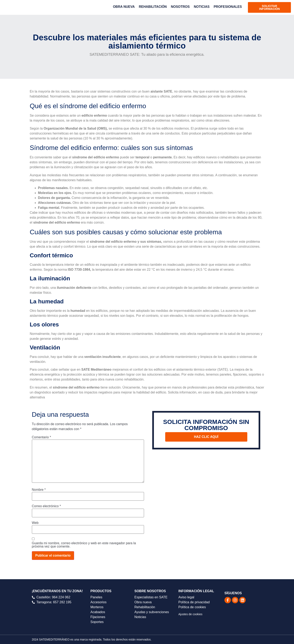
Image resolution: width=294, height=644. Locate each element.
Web (35, 523)
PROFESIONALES (228, 7)
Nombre (39, 490)
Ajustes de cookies (190, 614)
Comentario (41, 437)
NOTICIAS (202, 7)
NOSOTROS (180, 7)
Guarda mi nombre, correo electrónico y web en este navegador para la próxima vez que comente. (84, 545)
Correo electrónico (46, 506)
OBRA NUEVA (124, 7)
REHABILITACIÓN (153, 7)
